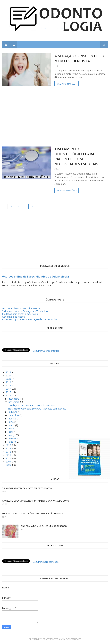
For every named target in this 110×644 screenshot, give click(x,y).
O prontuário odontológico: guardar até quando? (33, 513)
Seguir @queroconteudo (46, 562)
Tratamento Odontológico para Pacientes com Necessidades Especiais (76, 156)
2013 (9, 448)
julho (11, 422)
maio (12, 428)
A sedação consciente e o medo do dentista (79, 58)
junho (12, 425)
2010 (9, 458)
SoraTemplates (50, 639)
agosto (13, 419)
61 (25, 206)
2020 (9, 379)
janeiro (13, 442)
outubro (13, 412)
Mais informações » (67, 84)
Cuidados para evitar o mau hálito (20, 314)
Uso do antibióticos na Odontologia (21, 308)
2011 (9, 455)
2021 (9, 376)
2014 (9, 445)
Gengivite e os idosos (13, 317)
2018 (9, 385)
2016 (9, 392)
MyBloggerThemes (71, 639)
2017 (9, 389)
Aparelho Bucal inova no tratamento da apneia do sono (36, 501)
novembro (14, 402)
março (12, 435)
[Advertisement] (55, 119)
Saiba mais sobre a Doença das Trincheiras (25, 311)
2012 (9, 452)
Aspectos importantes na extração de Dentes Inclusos (31, 319)
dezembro (14, 399)
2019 (9, 382)
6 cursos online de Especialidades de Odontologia (35, 277)
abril (11, 432)
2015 (9, 395)
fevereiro (14, 438)
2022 (9, 372)
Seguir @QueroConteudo (46, 351)
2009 (9, 462)
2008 (9, 465)
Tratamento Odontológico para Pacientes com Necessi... (38, 409)
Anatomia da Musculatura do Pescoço (44, 526)
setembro (14, 415)
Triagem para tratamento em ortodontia (27, 488)
